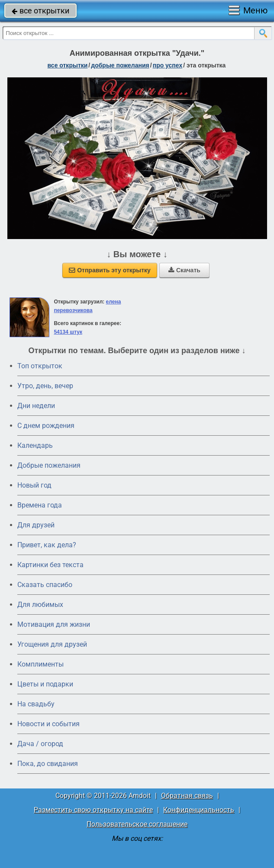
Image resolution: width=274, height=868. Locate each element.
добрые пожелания (120, 65)
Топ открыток (40, 366)
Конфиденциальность (199, 810)
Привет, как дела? (47, 545)
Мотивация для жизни (54, 624)
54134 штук (68, 332)
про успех (168, 65)
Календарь (35, 445)
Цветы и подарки (45, 684)
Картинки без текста (50, 565)
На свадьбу (36, 704)
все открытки (40, 11)
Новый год (34, 485)
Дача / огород (40, 744)
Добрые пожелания (49, 465)
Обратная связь (187, 796)
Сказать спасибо (45, 585)
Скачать (184, 270)
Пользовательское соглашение (137, 824)
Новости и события (48, 724)
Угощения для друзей (52, 644)
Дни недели (36, 406)
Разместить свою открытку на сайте (93, 810)
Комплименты (40, 664)
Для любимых (40, 605)
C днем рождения (46, 426)
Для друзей (36, 525)
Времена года (40, 505)
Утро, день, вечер (45, 386)
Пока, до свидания (48, 764)
